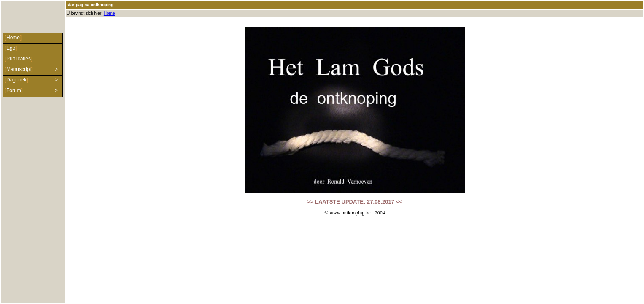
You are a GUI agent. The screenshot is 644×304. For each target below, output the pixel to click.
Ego (11, 48)
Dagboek (16, 80)
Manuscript (19, 69)
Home (109, 13)
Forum (14, 90)
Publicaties (19, 59)
